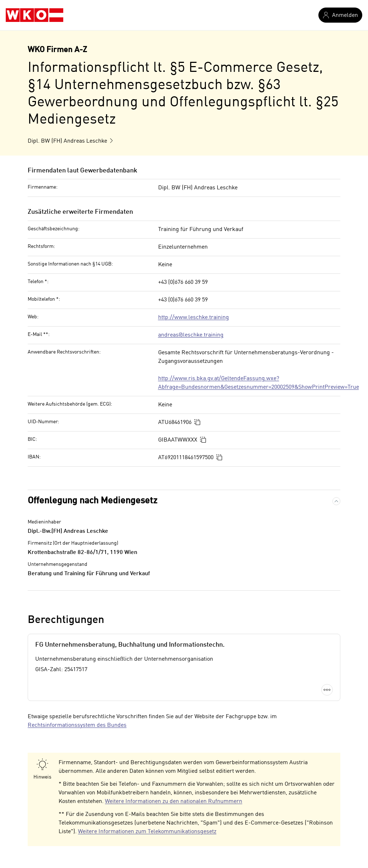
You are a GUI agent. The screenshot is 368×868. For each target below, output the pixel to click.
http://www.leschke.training (194, 318)
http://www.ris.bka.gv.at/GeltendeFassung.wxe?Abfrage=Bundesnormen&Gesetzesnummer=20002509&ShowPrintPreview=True (259, 383)
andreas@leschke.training (191, 335)
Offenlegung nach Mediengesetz (93, 501)
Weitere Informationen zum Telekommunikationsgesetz (147, 832)
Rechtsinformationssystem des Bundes (77, 725)
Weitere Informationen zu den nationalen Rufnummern (174, 802)
